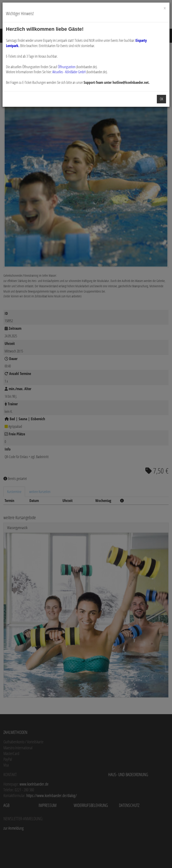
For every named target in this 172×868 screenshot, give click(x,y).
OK (161, 99)
